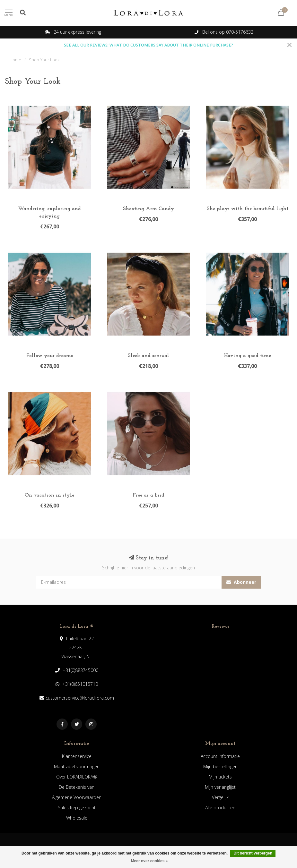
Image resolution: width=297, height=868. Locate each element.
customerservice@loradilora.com (80, 698)
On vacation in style (49, 495)
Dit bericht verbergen (253, 853)
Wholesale (77, 818)
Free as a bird (148, 495)
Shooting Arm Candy (148, 209)
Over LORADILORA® (77, 777)
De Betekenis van (77, 787)
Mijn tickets (220, 777)
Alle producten (220, 808)
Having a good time (247, 356)
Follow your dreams (50, 356)
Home (15, 60)
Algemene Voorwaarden (77, 797)
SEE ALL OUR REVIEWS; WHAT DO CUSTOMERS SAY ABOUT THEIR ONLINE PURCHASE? (148, 45)
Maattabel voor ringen (77, 766)
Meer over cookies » (149, 861)
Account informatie (220, 756)
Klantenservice (77, 756)
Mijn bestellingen (220, 766)
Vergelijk (220, 797)
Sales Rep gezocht (77, 808)
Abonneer (241, 582)
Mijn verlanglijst (220, 787)
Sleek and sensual (148, 356)
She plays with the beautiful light (248, 209)
